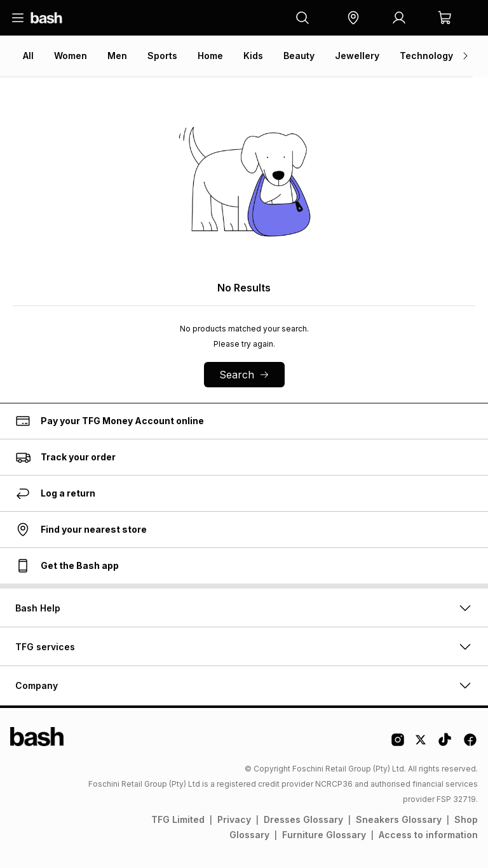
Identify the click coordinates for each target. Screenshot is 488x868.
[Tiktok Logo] (445, 744)
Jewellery (357, 56)
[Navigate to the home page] (46, 18)
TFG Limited (178, 819)
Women (71, 56)
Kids (253, 56)
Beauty (299, 56)
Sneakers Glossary (399, 819)
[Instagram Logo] (398, 744)
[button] (353, 18)
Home (210, 56)
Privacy (234, 819)
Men (117, 56)
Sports (162, 56)
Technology (426, 56)
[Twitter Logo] (421, 744)
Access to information (428, 835)
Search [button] (244, 375)
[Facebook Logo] (470, 744)
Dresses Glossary (303, 819)
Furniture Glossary (324, 835)
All (28, 56)
